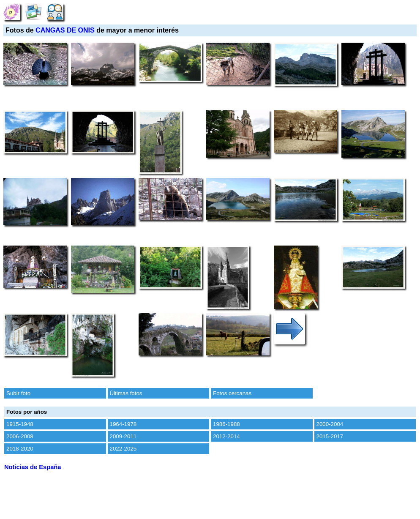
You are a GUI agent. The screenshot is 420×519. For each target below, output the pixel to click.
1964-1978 (123, 424)
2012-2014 (226, 436)
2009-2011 (123, 436)
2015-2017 (330, 436)
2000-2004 (330, 424)
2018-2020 (20, 449)
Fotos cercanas (232, 393)
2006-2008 (20, 436)
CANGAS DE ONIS (65, 30)
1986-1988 (226, 424)
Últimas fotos (126, 393)
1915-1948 (20, 424)
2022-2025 (123, 449)
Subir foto (18, 393)
